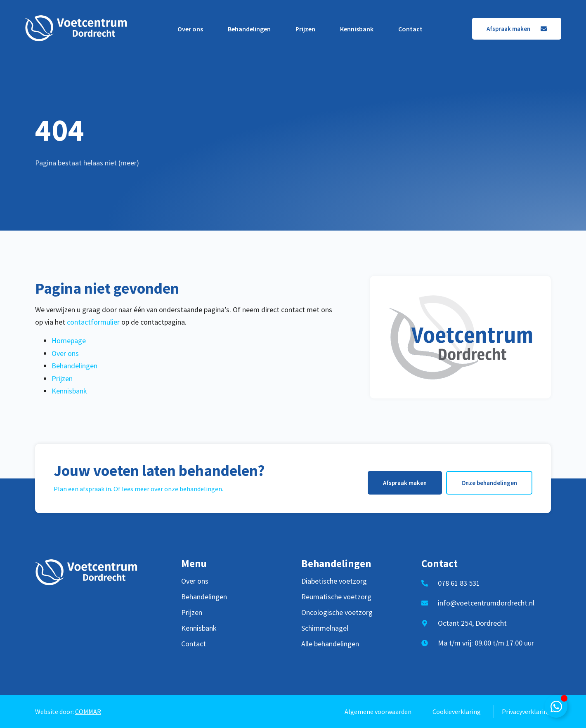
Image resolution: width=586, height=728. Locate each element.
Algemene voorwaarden (378, 712)
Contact (410, 29)
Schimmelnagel (325, 628)
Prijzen (305, 29)
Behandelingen (249, 29)
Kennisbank (357, 29)
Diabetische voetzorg (334, 581)
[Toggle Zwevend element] (556, 706)
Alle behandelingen (330, 644)
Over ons (190, 29)
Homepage (69, 340)
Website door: (68, 712)
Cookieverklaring (457, 712)
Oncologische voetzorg (337, 613)
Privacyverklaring (526, 712)
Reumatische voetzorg (336, 597)
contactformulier (93, 322)
